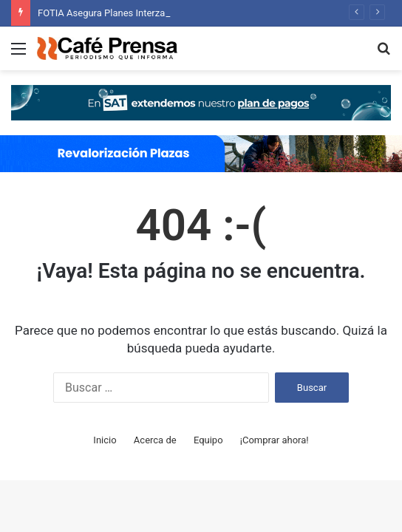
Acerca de (155, 440)
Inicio (105, 440)
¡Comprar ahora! (275, 440)
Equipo (208, 440)
